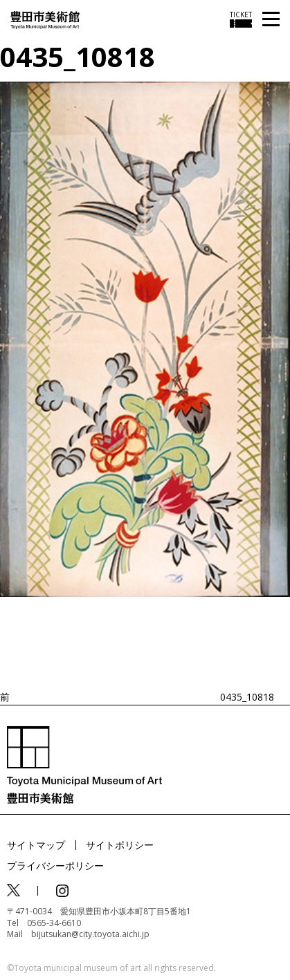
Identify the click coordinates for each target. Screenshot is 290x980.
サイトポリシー (120, 845)
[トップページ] (45, 19)
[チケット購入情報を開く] (241, 19)
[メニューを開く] (271, 20)
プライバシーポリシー (55, 866)
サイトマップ (36, 845)
